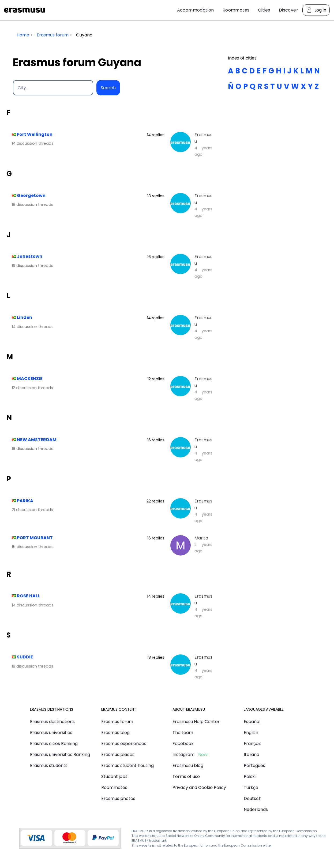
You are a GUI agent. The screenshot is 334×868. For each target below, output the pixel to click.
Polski (250, 776)
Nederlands (256, 809)
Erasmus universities (51, 733)
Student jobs (114, 776)
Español (252, 722)
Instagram (183, 755)
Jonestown (30, 256)
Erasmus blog (115, 733)
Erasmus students (49, 765)
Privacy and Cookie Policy (199, 787)
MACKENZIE (30, 379)
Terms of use (186, 776)
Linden (25, 317)
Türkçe (251, 787)
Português (254, 765)
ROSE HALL (28, 596)
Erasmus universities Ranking (60, 755)
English (251, 733)
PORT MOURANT (35, 538)
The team (183, 733)
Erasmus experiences (124, 744)
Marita (201, 538)
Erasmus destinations (52, 722)
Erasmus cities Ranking (54, 744)
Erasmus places (118, 755)
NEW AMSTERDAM (37, 440)
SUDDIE (25, 657)
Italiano (252, 755)
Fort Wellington (35, 134)
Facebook (183, 744)
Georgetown (31, 195)
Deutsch (253, 798)
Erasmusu (25, 10)
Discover (288, 10)
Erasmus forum (117, 722)
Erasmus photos (118, 798)
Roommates (236, 10)
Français (253, 744)
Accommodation (196, 10)
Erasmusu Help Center (196, 722)
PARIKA (25, 501)
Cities (264, 10)
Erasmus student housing (127, 765)
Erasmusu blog (188, 765)
